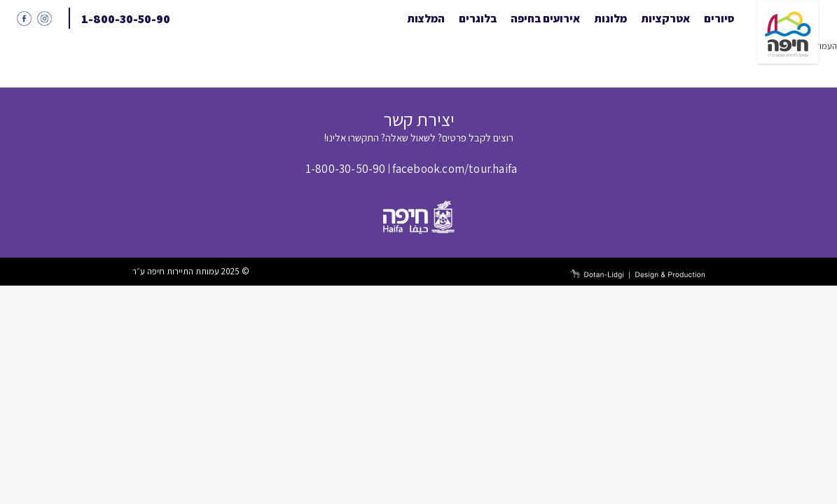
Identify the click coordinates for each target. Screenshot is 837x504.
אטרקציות (665, 19)
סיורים (719, 19)
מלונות (610, 19)
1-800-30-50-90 (126, 19)
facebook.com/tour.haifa (455, 169)
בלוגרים (478, 19)
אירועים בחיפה (545, 19)
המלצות (426, 19)
